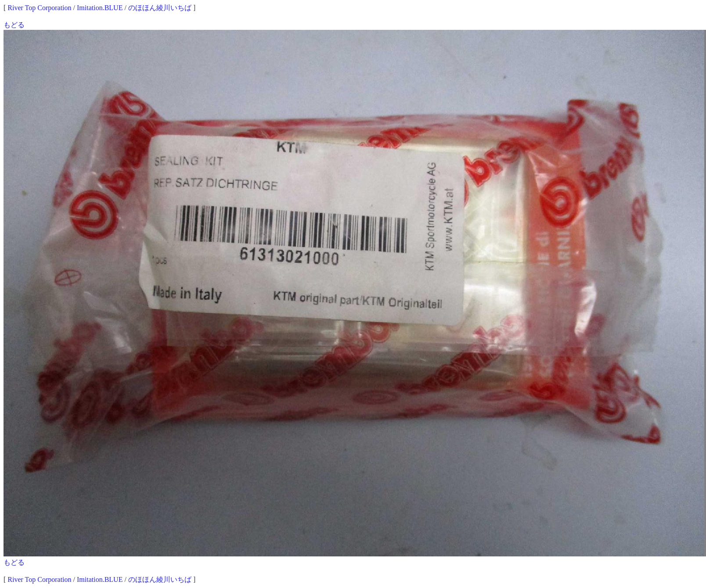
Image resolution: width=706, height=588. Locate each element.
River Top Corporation (39, 8)
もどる (14, 25)
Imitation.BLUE (100, 8)
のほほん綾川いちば (160, 8)
